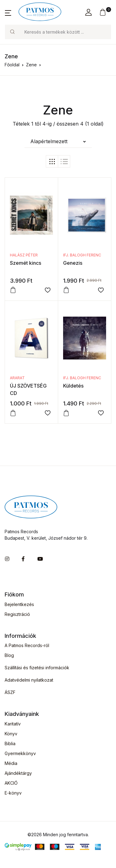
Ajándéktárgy (18, 773)
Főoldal (12, 65)
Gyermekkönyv (20, 753)
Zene (31, 65)
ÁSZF (10, 692)
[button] (8, 12)
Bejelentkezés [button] (19, 604)
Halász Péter (24, 255)
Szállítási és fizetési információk (37, 668)
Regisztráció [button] (17, 614)
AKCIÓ (11, 783)
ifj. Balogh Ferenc (82, 255)
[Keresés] (65, 32)
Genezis (73, 263)
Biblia (10, 743)
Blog (9, 655)
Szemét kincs (26, 263)
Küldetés (73, 386)
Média (11, 763)
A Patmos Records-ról (27, 645)
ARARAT (17, 378)
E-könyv (13, 793)
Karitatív (13, 724)
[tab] (52, 161)
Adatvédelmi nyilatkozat (29, 680)
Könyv (11, 734)
